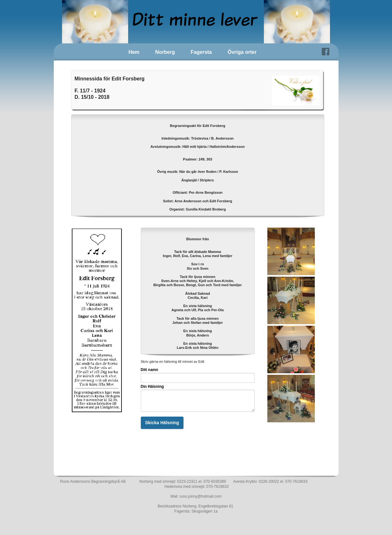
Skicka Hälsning (162, 423)
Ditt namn (149, 370)
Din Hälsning (152, 387)
